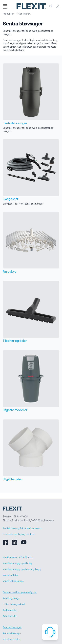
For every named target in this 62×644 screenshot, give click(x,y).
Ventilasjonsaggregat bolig (17, 563)
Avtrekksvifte (10, 616)
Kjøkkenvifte (10, 610)
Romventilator (11, 575)
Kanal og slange (11, 598)
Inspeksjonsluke (11, 639)
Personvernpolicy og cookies (19, 534)
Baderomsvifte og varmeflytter (20, 592)
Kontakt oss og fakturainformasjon (22, 528)
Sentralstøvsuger (25, 14)
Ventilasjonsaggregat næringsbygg (22, 569)
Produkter (8, 14)
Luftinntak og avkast (14, 604)
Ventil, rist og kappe (13, 581)
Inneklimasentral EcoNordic (18, 557)
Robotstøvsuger (12, 633)
